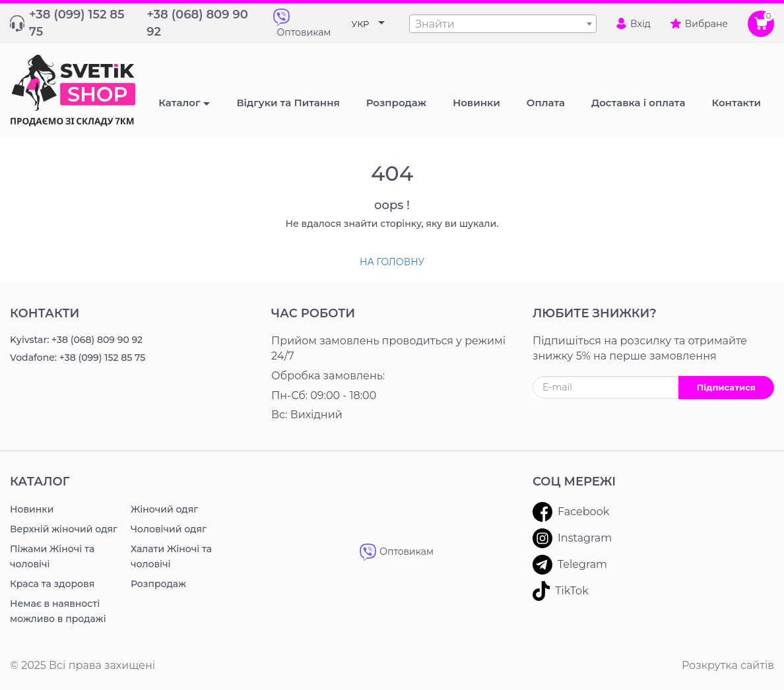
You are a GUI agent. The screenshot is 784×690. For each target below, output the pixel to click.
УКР (361, 24)
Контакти (45, 313)
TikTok (561, 591)
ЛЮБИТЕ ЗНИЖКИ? (595, 313)
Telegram (570, 565)
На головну (392, 262)
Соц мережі (574, 482)
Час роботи (313, 313)
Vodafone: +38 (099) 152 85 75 (78, 358)
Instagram (572, 538)
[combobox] (503, 24)
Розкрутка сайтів (728, 665)
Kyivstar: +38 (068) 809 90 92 (76, 340)
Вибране (699, 24)
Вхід (634, 24)
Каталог (179, 103)
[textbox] (503, 24)
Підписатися (726, 387)
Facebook (571, 512)
